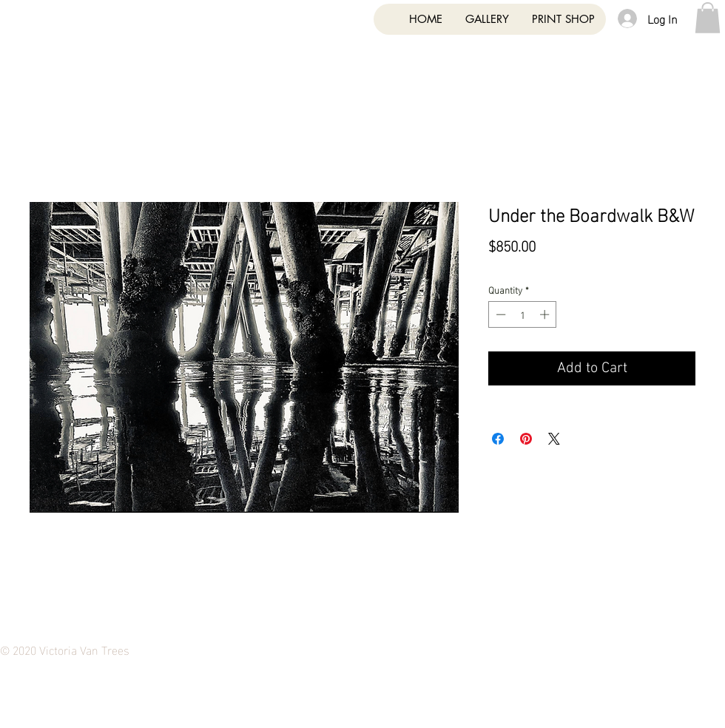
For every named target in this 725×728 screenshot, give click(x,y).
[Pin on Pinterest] (526, 439)
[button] (487, 19)
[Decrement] (499, 314)
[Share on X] (554, 439)
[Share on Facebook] (498, 439)
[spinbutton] (523, 314)
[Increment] (546, 314)
